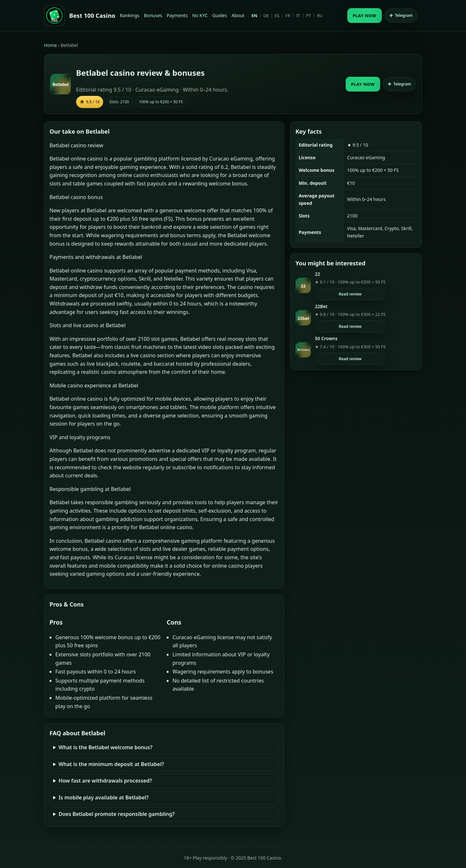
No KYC (200, 15)
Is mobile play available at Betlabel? (104, 797)
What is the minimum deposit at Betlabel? (111, 764)
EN (254, 16)
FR (288, 16)
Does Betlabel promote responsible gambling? (117, 814)
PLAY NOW (365, 16)
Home (50, 45)
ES (277, 16)
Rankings (130, 15)
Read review (350, 294)
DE (266, 16)
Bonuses (153, 15)
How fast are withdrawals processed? (105, 781)
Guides (220, 15)
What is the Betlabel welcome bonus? (105, 747)
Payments (177, 15)
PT (309, 16)
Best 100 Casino (92, 16)
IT (298, 16)
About (238, 15)
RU (320, 16)
